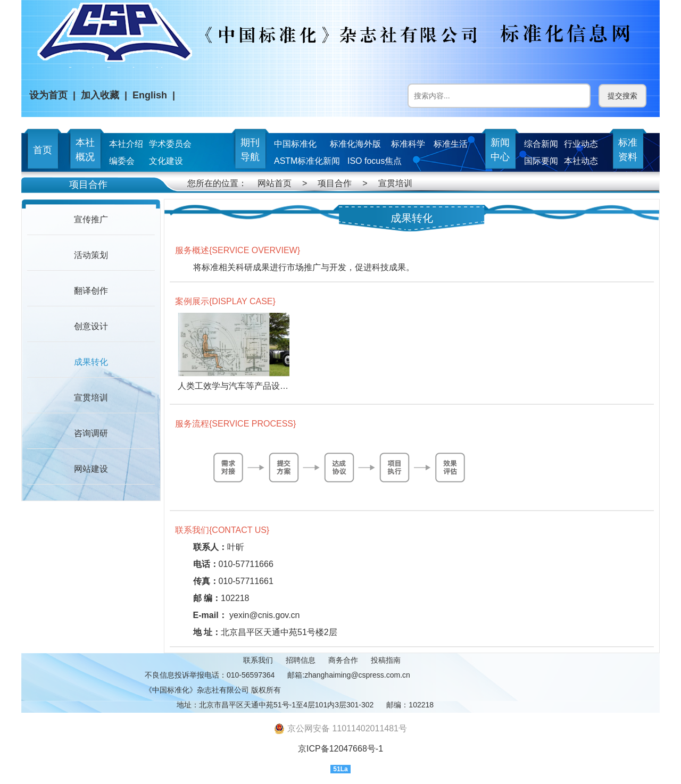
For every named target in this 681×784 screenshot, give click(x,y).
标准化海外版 (355, 144)
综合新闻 (541, 144)
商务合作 (343, 660)
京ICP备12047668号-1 (340, 749)
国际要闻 (541, 161)
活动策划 (91, 255)
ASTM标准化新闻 (307, 161)
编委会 (122, 161)
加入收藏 (100, 95)
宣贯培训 (395, 183)
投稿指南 (386, 660)
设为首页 (48, 95)
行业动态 (581, 144)
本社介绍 (126, 144)
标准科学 (408, 144)
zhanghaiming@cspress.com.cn (357, 675)
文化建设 (166, 161)
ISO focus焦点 (375, 161)
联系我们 (258, 660)
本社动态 (581, 161)
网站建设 (91, 469)
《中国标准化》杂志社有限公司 (197, 690)
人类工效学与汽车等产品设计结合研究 (250, 386)
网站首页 (275, 183)
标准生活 (451, 144)
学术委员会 (170, 144)
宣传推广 (91, 219)
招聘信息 (301, 660)
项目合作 (335, 183)
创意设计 (91, 326)
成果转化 (91, 362)
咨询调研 (91, 433)
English (150, 95)
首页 (43, 150)
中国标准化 (295, 144)
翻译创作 (91, 291)
